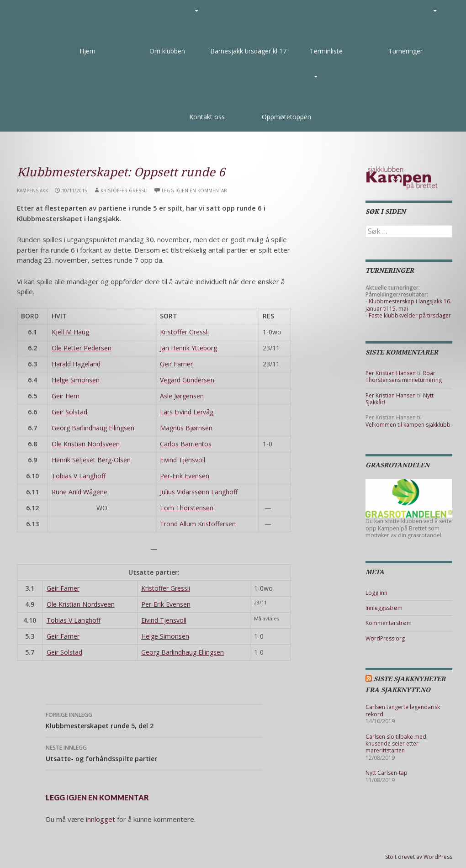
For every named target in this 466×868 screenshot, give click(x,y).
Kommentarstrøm (389, 623)
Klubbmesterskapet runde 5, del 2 (154, 720)
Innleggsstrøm (384, 608)
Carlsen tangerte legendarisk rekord (403, 710)
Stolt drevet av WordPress (419, 857)
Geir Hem (66, 396)
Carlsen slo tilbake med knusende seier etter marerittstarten (396, 744)
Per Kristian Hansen (391, 373)
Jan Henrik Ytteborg (188, 348)
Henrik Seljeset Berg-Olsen (91, 460)
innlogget (101, 819)
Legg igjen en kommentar (194, 191)
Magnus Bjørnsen (186, 428)
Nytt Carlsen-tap (387, 773)
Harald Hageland (76, 364)
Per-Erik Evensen (185, 476)
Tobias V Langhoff (79, 476)
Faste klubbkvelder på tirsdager (410, 315)
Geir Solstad (69, 412)
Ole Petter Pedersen (82, 348)
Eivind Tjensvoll (183, 460)
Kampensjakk (32, 191)
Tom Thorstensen (187, 508)
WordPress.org (385, 638)
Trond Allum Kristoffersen (198, 524)
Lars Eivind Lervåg (187, 412)
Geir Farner (176, 364)
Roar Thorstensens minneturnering (404, 376)
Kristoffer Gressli (124, 191)
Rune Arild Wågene (79, 492)
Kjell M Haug (70, 332)
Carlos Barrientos (186, 444)
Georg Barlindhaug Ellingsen (93, 428)
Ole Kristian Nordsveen (86, 444)
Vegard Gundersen (187, 380)
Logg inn (376, 593)
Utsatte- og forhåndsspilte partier (154, 753)
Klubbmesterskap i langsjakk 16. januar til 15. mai (408, 305)
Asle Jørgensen (182, 396)
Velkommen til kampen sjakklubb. (409, 425)
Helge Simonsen (76, 380)
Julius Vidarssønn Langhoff (199, 492)
